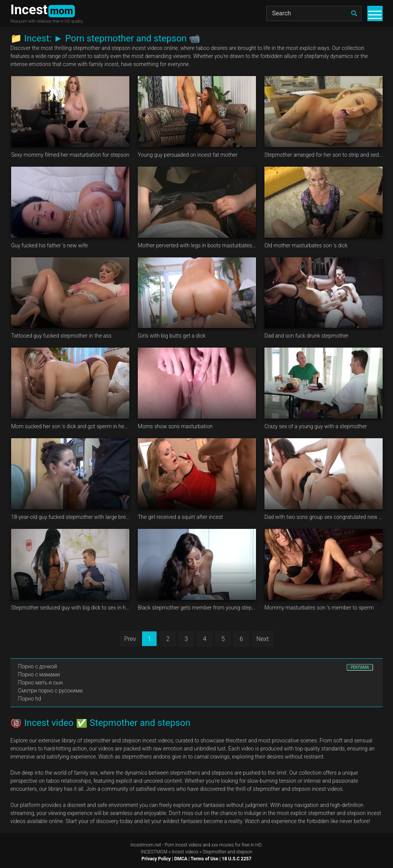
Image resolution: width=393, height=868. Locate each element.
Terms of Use (205, 859)
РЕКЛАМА (360, 667)
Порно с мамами (39, 674)
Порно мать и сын (40, 682)
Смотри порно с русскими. (51, 691)
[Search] (314, 13)
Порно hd (30, 699)
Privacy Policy (156, 859)
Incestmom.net (146, 845)
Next (263, 639)
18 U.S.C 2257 (237, 859)
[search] (354, 13)
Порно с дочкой (37, 666)
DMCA (181, 859)
